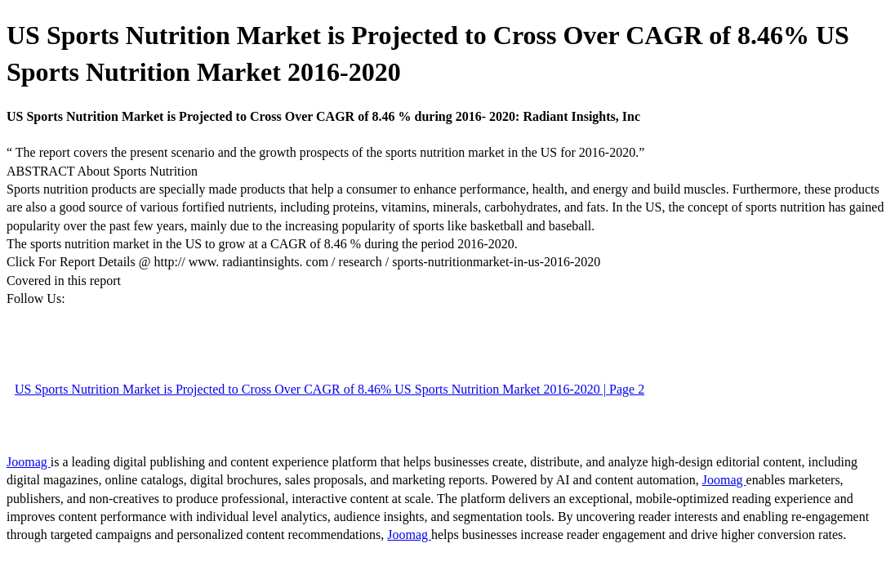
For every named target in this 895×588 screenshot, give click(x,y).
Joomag (29, 462)
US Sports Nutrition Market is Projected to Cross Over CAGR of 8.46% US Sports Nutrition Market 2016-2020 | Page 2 (330, 389)
